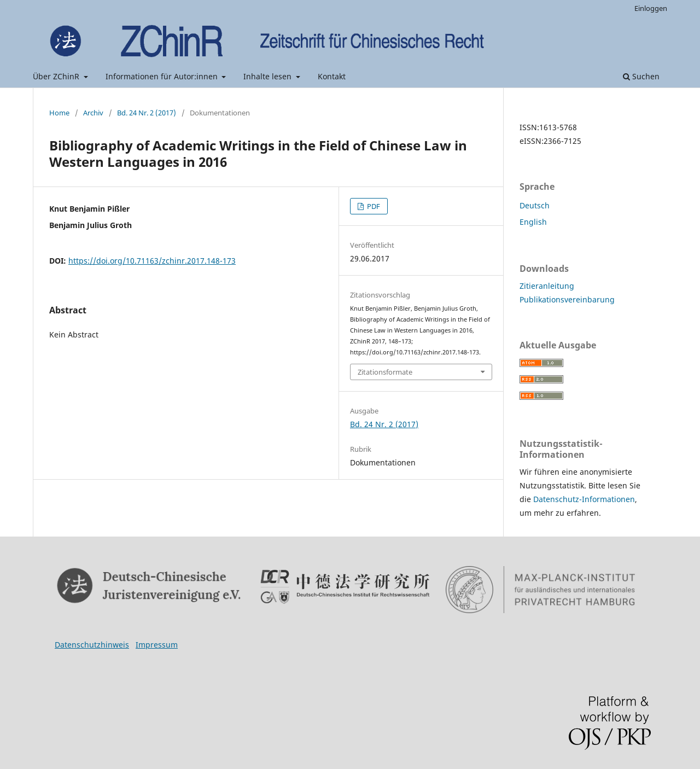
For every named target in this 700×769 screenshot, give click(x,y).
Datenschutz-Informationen (584, 499)
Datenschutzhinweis (92, 645)
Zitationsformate (385, 372)
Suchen (641, 76)
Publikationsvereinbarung (567, 299)
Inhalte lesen (269, 76)
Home (59, 113)
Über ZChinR (57, 76)
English (533, 222)
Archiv (93, 113)
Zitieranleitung (547, 286)
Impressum (157, 645)
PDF (373, 206)
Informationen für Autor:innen (163, 76)
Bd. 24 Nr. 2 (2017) (147, 113)
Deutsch (535, 205)
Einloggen (651, 8)
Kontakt (332, 76)
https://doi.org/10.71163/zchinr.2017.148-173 (152, 261)
